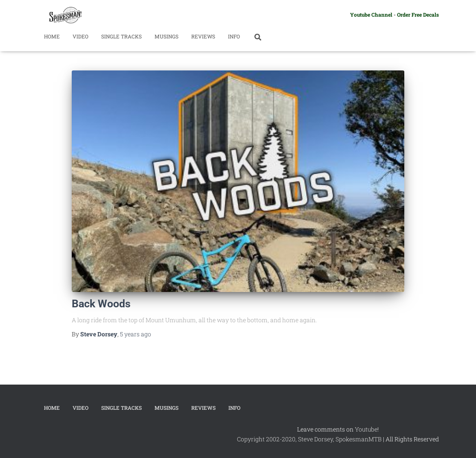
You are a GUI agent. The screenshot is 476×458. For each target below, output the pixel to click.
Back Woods (101, 304)
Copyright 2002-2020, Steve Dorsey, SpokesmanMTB (309, 439)
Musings (166, 36)
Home (52, 36)
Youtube (366, 429)
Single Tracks (121, 36)
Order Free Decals (418, 15)
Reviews (203, 36)
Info (234, 36)
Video (80, 36)
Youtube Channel (371, 15)
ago (136, 334)
